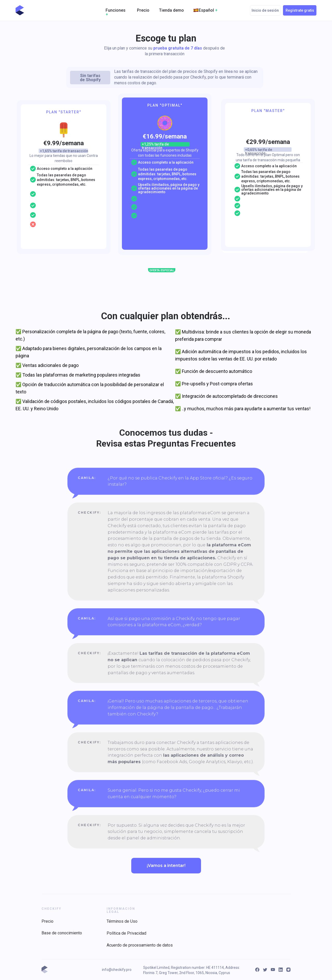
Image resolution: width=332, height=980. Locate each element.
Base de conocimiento (62, 933)
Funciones (116, 12)
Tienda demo (171, 10)
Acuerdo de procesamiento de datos (140, 945)
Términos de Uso (122, 921)
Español (208, 10)
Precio (143, 10)
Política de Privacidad (126, 933)
